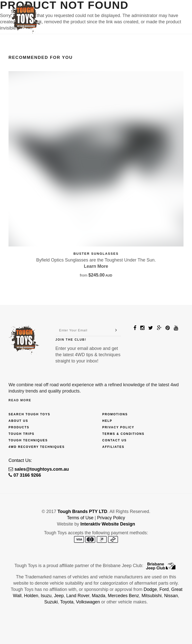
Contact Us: (20, 460)
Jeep (59, 596)
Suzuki (51, 602)
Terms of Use (80, 518)
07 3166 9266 (25, 475)
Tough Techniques (28, 440)
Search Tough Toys (29, 414)
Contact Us (114, 440)
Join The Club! (71, 340)
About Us (18, 421)
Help (107, 421)
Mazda (98, 596)
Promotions (115, 414)
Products (19, 427)
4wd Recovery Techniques (37, 447)
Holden (31, 596)
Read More (20, 400)
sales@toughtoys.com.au (39, 469)
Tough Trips (21, 434)
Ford (164, 589)
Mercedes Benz (123, 596)
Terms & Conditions (123, 434)
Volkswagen (88, 602)
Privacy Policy (118, 427)
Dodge (150, 589)
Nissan (171, 596)
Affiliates (113, 447)
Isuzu (46, 596)
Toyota (67, 602)
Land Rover (78, 596)
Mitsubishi (151, 596)
